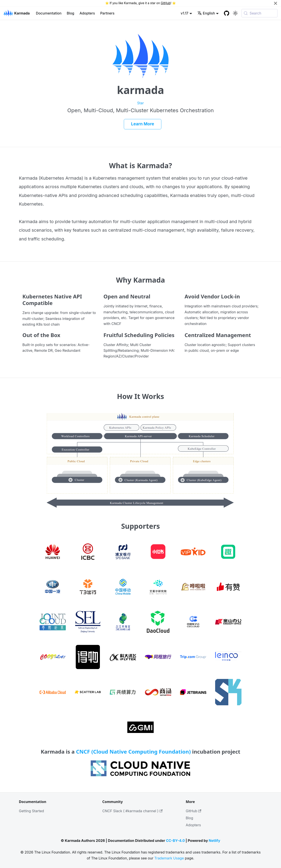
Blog (70, 13)
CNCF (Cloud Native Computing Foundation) (133, 752)
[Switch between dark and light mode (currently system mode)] (235, 13)
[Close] (276, 3)
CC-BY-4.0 (175, 841)
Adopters (87, 13)
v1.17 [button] (185, 13)
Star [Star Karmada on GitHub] (141, 103)
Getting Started (31, 811)
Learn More (143, 124)
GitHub (166, 3)
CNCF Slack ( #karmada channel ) (132, 811)
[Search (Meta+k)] (259, 13)
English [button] (206, 13)
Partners (107, 13)
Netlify (214, 841)
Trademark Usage (169, 858)
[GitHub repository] (227, 13)
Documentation (49, 13)
